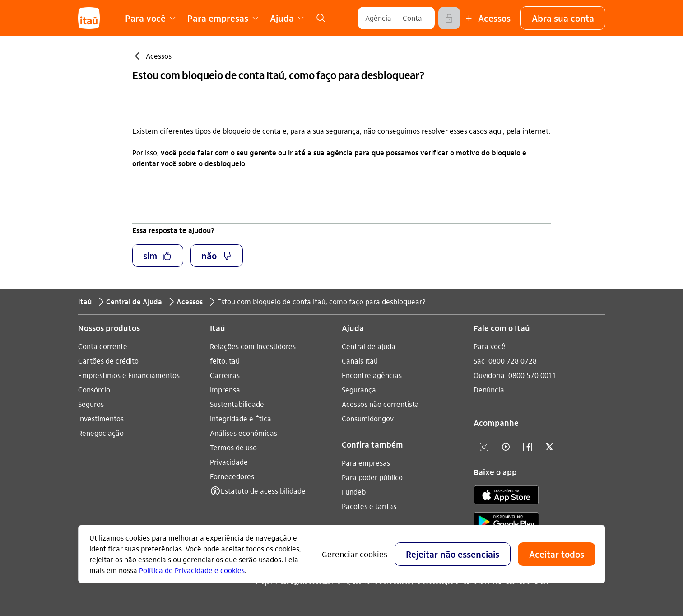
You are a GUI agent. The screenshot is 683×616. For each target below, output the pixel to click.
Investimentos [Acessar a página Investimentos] (101, 418)
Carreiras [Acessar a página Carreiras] (225, 375)
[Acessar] (449, 18)
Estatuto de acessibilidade (263, 491)
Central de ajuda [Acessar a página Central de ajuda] (369, 346)
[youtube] (506, 447)
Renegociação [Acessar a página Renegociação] (101, 433)
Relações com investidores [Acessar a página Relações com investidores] (253, 346)
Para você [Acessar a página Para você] (490, 346)
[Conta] (412, 18)
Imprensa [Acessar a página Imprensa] (225, 390)
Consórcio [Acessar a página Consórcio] (94, 390)
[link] (321, 18)
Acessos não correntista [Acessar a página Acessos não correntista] (380, 404)
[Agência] (378, 18)
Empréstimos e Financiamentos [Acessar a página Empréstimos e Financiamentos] (129, 375)
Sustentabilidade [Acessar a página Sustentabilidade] (237, 404)
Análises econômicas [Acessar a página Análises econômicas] (244, 433)
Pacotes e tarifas (369, 506)
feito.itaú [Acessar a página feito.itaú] (225, 361)
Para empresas (366, 463)
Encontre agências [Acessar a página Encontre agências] (372, 375)
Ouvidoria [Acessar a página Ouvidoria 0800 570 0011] (489, 375)
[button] (563, 18)
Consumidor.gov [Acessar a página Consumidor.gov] (368, 418)
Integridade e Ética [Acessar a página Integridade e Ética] (241, 418)
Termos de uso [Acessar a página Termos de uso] (233, 447)
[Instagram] (484, 447)
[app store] (506, 496)
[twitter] (549, 447)
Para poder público (372, 477)
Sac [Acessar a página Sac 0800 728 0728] (479, 361)
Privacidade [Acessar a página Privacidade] (229, 462)
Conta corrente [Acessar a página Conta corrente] (103, 346)
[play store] (506, 523)
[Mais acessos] (487, 18)
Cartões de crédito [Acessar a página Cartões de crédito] (108, 361)
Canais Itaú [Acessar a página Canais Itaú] (360, 361)
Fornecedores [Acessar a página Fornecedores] (232, 476)
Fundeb (354, 492)
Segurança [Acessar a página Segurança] (359, 390)
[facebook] (528, 447)
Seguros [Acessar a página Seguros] (91, 404)
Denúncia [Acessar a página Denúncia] (489, 390)
